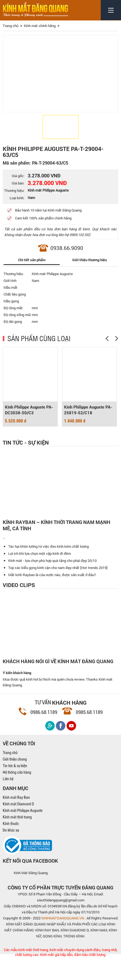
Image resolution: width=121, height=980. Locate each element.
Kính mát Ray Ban (16, 820)
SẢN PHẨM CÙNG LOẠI (39, 338)
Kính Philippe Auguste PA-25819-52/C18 (88, 410)
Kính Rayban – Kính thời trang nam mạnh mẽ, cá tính (57, 525)
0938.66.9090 (67, 248)
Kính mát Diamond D (18, 827)
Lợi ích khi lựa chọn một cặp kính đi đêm (40, 576)
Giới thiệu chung (15, 782)
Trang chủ (10, 776)
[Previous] (107, 339)
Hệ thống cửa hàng (17, 795)
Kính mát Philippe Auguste (23, 833)
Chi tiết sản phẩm (32, 260)
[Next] (117, 339)
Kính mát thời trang (17, 840)
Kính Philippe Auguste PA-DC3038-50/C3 (29, 410)
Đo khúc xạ (11, 853)
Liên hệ (8, 802)
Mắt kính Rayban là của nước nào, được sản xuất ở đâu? (52, 598)
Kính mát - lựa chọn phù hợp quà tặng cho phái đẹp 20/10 (52, 583)
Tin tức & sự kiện (15, 789)
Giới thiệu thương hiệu (90, 260)
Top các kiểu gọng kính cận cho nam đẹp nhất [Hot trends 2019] (58, 591)
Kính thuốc (11, 847)
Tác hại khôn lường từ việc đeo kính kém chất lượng (48, 569)
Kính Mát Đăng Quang (31, 896)
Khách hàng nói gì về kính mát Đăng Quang (58, 684)
